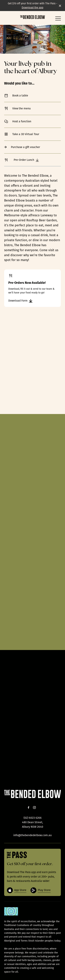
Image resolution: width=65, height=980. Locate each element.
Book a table (32, 96)
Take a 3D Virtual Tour (32, 134)
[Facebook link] (29, 807)
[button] (58, 19)
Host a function (32, 121)
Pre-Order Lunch (22, 160)
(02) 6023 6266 (33, 818)
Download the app (32, 8)
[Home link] (32, 17)
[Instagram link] (34, 807)
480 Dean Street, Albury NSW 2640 (33, 824)
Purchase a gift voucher (32, 147)
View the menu (32, 108)
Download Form (20, 301)
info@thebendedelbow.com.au (32, 835)
